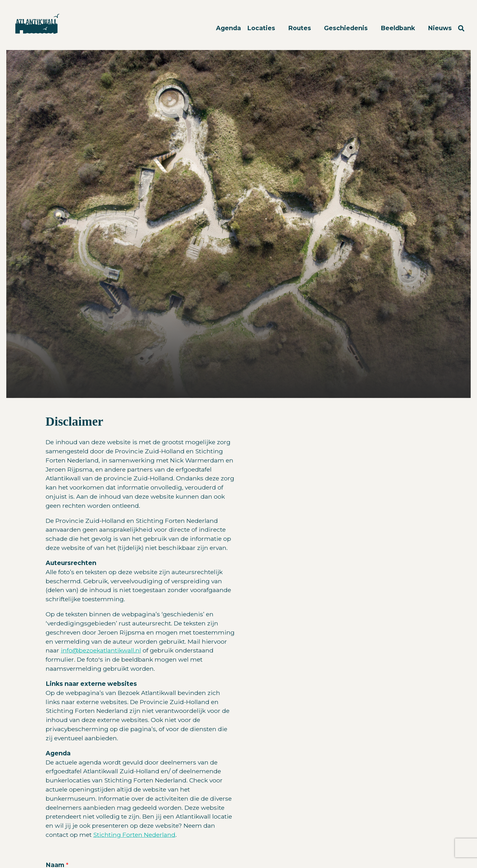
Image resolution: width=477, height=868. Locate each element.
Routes (300, 28)
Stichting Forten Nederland (134, 835)
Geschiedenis (347, 28)
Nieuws (440, 28)
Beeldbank (399, 28)
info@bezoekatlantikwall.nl (101, 650)
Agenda (228, 28)
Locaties (262, 28)
